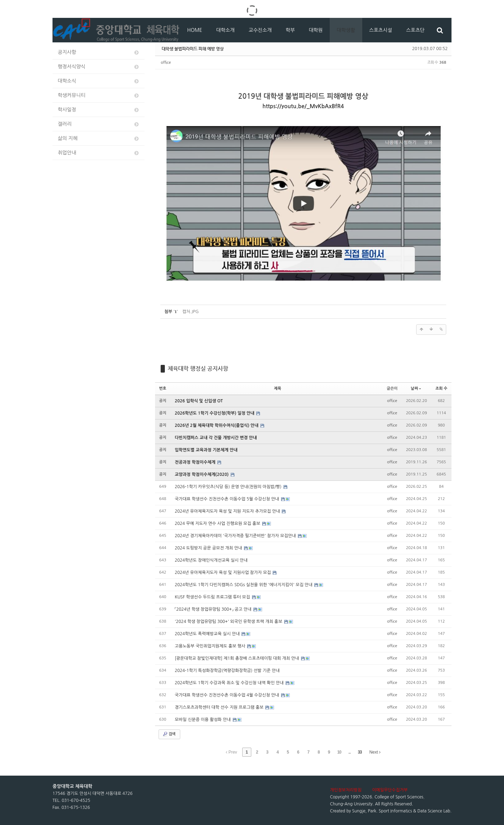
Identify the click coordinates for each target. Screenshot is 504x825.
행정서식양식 (99, 67)
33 (360, 752)
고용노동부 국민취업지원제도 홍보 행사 (211, 646)
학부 (290, 30)
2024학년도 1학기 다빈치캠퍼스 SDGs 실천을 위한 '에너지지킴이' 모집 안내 (244, 585)
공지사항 (99, 52)
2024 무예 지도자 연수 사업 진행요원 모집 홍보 (218, 524)
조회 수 (441, 389)
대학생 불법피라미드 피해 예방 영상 (193, 49)
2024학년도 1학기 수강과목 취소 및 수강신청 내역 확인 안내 (230, 683)
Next (375, 752)
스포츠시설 (381, 30)
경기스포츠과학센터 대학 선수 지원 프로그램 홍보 (220, 707)
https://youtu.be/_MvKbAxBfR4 (303, 106)
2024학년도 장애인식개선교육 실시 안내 (211, 560)
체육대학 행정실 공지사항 (198, 369)
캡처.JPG (191, 312)
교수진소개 (260, 30)
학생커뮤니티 (99, 95)
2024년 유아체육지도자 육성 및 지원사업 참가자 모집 (223, 573)
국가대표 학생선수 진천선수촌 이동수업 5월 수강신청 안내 (227, 499)
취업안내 (99, 153)
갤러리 (99, 124)
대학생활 (346, 30)
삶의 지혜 (99, 138)
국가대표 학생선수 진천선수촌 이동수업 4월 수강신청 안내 (227, 695)
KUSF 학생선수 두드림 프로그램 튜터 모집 (213, 597)
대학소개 (226, 30)
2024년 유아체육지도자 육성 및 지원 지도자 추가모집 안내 (228, 511)
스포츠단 (415, 30)
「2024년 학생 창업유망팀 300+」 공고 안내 (214, 609)
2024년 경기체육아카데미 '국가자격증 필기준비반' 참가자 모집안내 (236, 536)
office (166, 63)
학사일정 (99, 110)
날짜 (416, 389)
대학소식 (99, 81)
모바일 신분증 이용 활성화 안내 (203, 720)
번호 (163, 389)
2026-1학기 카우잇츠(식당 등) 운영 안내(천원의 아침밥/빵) (229, 487)
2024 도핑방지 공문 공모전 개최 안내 (209, 548)
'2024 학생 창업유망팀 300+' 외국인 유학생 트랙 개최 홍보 (229, 622)
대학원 (316, 30)
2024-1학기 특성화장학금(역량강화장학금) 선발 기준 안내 (227, 671)
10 (339, 752)
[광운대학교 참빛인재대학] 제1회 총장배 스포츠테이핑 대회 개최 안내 (237, 658)
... (349, 752)
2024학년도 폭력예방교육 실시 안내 (208, 634)
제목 (278, 389)
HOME (195, 30)
